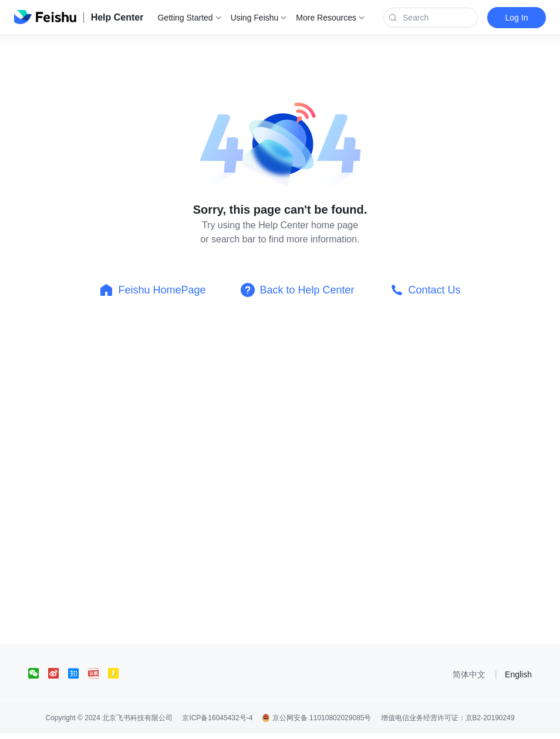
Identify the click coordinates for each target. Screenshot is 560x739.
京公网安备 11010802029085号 (316, 718)
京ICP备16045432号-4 (217, 718)
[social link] (38, 673)
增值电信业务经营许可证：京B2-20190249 (448, 718)
